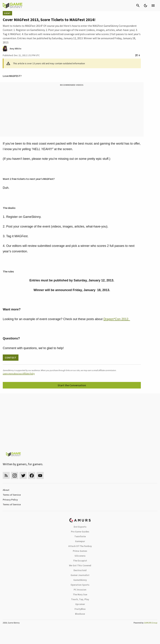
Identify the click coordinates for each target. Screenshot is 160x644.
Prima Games (80, 551)
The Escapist (80, 561)
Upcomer (80, 604)
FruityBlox (80, 609)
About (6, 490)
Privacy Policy (10, 500)
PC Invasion (80, 590)
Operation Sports (80, 585)
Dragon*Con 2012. (117, 319)
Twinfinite (80, 536)
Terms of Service (12, 495)
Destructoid (80, 570)
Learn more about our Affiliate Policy (19, 373)
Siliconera (80, 556)
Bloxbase (80, 614)
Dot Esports (80, 527)
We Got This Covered (80, 565)
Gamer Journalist (80, 575)
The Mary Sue (80, 594)
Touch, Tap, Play (80, 599)
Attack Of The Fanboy (80, 546)
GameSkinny (80, 580)
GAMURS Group (151, 623)
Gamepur (80, 541)
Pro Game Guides (80, 532)
